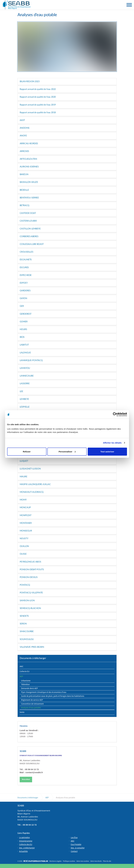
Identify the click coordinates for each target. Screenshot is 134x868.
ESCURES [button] (24, 267)
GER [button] (22, 306)
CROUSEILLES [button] (27, 252)
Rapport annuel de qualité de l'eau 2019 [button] (38, 105)
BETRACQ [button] (25, 205)
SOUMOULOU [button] (27, 639)
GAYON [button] (23, 298)
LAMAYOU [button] (25, 368)
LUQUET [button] (24, 461)
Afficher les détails (112, 443)
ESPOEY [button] (24, 283)
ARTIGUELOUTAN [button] (28, 159)
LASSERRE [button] (25, 384)
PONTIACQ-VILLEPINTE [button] (31, 593)
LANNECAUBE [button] (27, 376)
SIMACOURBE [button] (27, 631)
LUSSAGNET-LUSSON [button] (30, 469)
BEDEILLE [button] (24, 190)
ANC (21, 667)
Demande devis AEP (29, 688)
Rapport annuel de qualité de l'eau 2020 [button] (38, 97)
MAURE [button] (23, 477)
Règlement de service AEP (32, 700)
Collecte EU (25, 671)
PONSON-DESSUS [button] (29, 577)
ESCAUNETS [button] (26, 260)
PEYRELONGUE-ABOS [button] (30, 562)
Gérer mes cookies (83, 861)
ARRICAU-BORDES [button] (29, 144)
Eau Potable (76, 844)
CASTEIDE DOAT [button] (28, 213)
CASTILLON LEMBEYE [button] (30, 229)
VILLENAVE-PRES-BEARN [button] (32, 647)
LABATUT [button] (24, 345)
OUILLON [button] (24, 546)
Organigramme (26, 841)
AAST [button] (22, 120)
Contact (74, 851)
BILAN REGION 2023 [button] (30, 81)
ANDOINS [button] (25, 128)
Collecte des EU (26, 844)
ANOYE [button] (23, 136)
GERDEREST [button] (26, 314)
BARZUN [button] (24, 174)
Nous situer (26, 779)
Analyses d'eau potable (31, 708)
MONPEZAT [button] (26, 515)
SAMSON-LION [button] (27, 601)
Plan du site (107, 861)
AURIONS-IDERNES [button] (29, 167)
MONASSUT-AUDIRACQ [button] (32, 492)
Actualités (23, 851)
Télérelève (25, 685)
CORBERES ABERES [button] (29, 236)
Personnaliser (67, 451)
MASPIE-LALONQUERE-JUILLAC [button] (35, 484)
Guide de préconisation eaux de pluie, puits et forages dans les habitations (53, 696)
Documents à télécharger (33, 658)
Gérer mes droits (96, 861)
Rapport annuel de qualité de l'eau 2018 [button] (38, 112)
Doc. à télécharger (27, 848)
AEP (21, 676)
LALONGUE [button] (25, 353)
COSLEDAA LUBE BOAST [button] (32, 244)
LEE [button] (21, 391)
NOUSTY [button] (24, 539)
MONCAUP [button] (25, 507)
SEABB (23, 751)
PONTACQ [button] (25, 585)
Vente (22, 712)
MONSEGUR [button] (26, 531)
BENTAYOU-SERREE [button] (29, 198)
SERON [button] (23, 624)
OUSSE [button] (23, 554)
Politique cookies (69, 861)
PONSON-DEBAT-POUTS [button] (32, 570)
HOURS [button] (23, 329)
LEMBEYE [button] (24, 399)
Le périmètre (24, 838)
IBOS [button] (22, 337)
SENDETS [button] (24, 616)
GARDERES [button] (25, 291)
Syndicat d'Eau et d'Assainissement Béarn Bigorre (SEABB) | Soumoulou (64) (16, 5)
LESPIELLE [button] (25, 407)
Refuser (27, 451)
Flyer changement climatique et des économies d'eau (44, 692)
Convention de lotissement (32, 704)
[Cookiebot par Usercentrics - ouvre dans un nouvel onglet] (115, 414)
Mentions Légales (56, 861)
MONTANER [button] (26, 523)
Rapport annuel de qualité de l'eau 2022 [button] (38, 89)
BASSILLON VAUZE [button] (29, 182)
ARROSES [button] (24, 151)
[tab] (67, 82)
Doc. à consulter (78, 848)
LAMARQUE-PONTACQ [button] (31, 360)
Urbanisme (26, 681)
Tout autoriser (107, 451)
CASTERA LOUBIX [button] (28, 221)
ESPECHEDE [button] (26, 275)
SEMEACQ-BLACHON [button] (30, 608)
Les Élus (74, 838)
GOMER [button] (24, 322)
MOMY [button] (23, 500)
